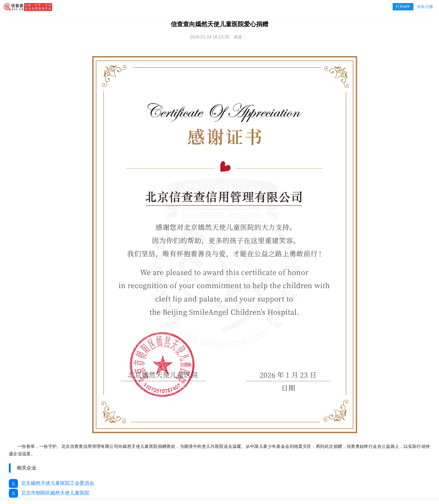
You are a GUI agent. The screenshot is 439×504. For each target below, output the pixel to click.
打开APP (403, 7)
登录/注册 (425, 7)
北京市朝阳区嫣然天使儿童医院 (49, 493)
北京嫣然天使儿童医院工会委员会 (52, 483)
